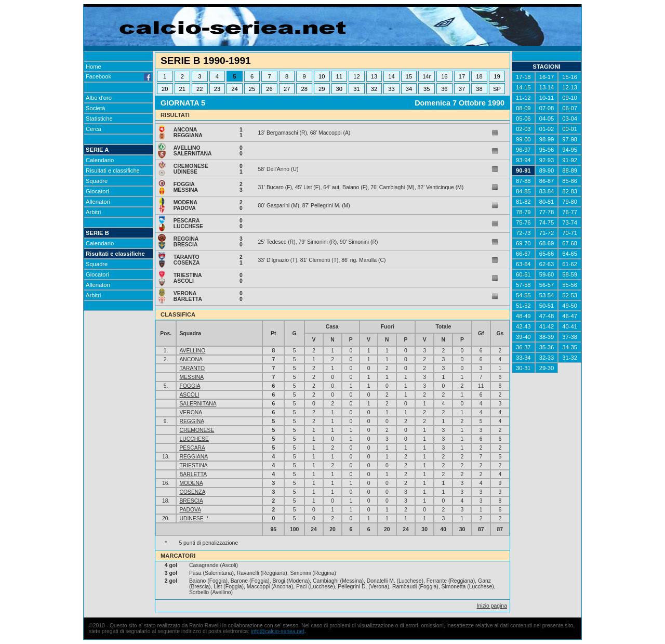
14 (391, 76)
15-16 (570, 77)
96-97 (523, 150)
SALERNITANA (198, 404)
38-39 (547, 337)
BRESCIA (191, 501)
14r (427, 76)
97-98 (570, 139)
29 (322, 89)
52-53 (570, 295)
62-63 (547, 264)
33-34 (523, 358)
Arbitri (93, 212)
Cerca (94, 129)
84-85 (523, 191)
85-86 (570, 181)
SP (497, 89)
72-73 (523, 233)
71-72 (547, 233)
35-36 (547, 347)
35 (427, 89)
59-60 (547, 274)
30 (339, 89)
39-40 (523, 337)
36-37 (523, 347)
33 (391, 89)
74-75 (547, 222)
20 (165, 89)
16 (444, 76)
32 (374, 89)
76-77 (570, 212)
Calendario (100, 160)
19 (497, 76)
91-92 (570, 160)
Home (94, 67)
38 (479, 89)
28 (304, 89)
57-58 (523, 285)
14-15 (523, 87)
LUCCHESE (194, 439)
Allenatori (98, 202)
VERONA (190, 412)
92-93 (547, 160)
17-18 (523, 77)
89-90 (547, 170)
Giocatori (97, 191)
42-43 (523, 326)
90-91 (523, 170)
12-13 (570, 87)
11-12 (523, 98)
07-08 (547, 108)
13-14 (547, 87)
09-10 (570, 98)
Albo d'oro (99, 98)
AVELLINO (192, 351)
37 (462, 89)
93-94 (523, 160)
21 (182, 89)
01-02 (547, 129)
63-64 (523, 264)
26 (269, 89)
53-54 (547, 295)
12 (356, 76)
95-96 (547, 150)
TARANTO (192, 368)
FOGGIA (190, 386)
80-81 (547, 202)
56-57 (547, 285)
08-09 (523, 108)
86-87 (547, 181)
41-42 (547, 326)
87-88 (523, 181)
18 (479, 76)
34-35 (570, 347)
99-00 (523, 139)
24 (234, 89)
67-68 (570, 243)
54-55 (523, 295)
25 (252, 89)
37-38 (570, 337)
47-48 (547, 316)
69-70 (523, 243)
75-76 (523, 222)
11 (339, 76)
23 (217, 89)
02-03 (523, 129)
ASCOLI (189, 395)
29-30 (547, 368)
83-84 (547, 191)
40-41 (570, 326)
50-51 (547, 306)
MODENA (191, 483)
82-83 (570, 191)
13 (374, 76)
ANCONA (191, 359)
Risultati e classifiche (113, 170)
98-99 (547, 139)
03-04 (570, 119)
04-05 (547, 119)
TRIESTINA (193, 465)
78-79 (523, 212)
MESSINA (191, 377)
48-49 (523, 316)
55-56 (570, 285)
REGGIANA (193, 457)
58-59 (570, 274)
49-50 (570, 306)
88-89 (570, 170)
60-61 (523, 274)
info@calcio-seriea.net (278, 631)
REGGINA (191, 421)
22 (199, 89)
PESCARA (192, 448)
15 (409, 76)
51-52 (523, 306)
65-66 (547, 254)
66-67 (523, 254)
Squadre (97, 181)
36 (444, 89)
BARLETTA (193, 474)
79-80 (570, 202)
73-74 (570, 222)
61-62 (570, 264)
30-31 (523, 368)
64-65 (570, 254)
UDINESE (191, 518)
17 (462, 76)
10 (322, 76)
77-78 (547, 212)
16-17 (547, 77)
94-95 (570, 150)
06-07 (570, 108)
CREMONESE (197, 430)
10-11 (547, 98)
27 (287, 89)
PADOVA (190, 510)
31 (356, 89)
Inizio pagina (492, 606)
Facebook (118, 76)
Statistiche (99, 119)
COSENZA (192, 492)
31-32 (570, 358)
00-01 (570, 129)
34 (409, 89)
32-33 (547, 358)
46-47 (570, 316)
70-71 (570, 233)
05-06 (523, 119)
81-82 (523, 202)
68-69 (547, 243)
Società (95, 108)
